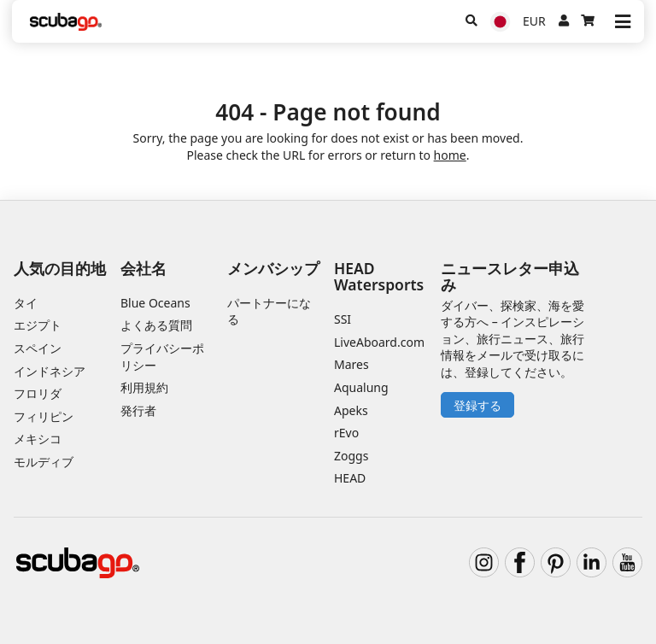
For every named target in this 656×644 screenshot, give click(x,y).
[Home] (66, 22)
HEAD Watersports (379, 276)
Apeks (351, 410)
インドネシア (50, 371)
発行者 (138, 410)
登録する (477, 405)
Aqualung (361, 387)
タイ (26, 303)
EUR (534, 21)
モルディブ (44, 462)
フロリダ (38, 393)
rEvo (346, 433)
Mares (351, 364)
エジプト (38, 325)
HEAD (350, 478)
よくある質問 (156, 325)
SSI (343, 319)
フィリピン (44, 416)
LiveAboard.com (379, 342)
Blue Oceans (155, 303)
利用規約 (144, 387)
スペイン (38, 348)
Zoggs (351, 456)
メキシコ (38, 439)
